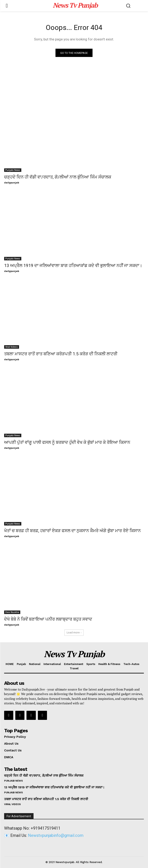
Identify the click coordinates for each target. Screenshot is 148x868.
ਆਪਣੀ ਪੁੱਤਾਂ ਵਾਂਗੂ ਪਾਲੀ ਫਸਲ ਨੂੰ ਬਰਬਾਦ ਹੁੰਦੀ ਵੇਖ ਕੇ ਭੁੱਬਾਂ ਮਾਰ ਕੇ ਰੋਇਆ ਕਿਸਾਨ (67, 442)
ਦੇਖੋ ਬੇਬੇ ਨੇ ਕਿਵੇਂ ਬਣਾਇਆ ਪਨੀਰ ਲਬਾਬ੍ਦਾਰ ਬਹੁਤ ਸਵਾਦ (48, 619)
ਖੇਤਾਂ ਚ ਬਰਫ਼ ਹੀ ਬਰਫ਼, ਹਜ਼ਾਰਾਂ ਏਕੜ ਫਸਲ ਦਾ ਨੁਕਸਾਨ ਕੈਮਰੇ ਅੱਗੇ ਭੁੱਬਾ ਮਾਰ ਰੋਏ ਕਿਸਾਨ (72, 531)
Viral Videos (12, 347)
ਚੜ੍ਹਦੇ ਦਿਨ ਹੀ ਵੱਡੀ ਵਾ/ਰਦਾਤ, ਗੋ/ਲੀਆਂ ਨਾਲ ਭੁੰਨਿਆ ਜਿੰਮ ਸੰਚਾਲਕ (58, 177)
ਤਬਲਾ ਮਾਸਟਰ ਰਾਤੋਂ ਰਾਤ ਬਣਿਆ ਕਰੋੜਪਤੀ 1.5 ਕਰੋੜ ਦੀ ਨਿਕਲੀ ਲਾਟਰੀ (61, 354)
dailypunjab (12, 182)
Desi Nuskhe (12, 612)
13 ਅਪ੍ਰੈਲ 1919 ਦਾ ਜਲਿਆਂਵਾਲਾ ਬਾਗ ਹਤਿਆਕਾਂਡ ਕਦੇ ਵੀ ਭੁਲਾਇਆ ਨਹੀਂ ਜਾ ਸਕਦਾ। (73, 266)
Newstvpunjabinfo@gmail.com (56, 835)
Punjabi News (13, 170)
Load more (74, 632)
